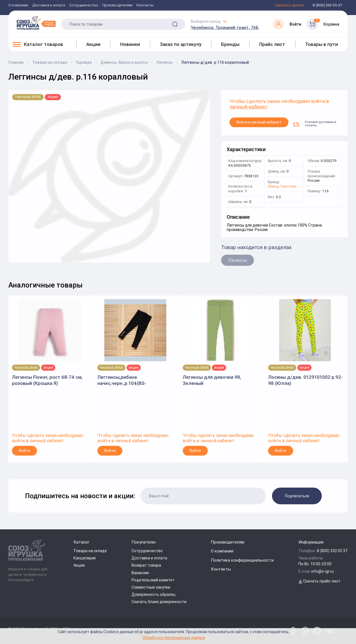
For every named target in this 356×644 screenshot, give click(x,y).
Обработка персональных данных (174, 637)
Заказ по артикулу (181, 44)
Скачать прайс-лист (319, 581)
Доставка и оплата (49, 5)
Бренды (230, 44)
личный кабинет (249, 107)
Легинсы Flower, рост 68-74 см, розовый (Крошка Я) (47, 380)
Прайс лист (272, 44)
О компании (18, 5)
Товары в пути (322, 44)
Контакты (145, 5)
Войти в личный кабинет (259, 122)
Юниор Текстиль (282, 187)
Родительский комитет (153, 580)
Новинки (130, 44)
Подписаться (297, 496)
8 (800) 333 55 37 (332, 551)
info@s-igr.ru (322, 571)
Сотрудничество (84, 5)
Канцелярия (85, 558)
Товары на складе (90, 551)
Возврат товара (146, 565)
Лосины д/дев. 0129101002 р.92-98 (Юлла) (305, 380)
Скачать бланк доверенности (159, 602)
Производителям (117, 5)
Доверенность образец (154, 594)
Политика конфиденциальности (242, 560)
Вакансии (140, 573)
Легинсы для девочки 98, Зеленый (212, 380)
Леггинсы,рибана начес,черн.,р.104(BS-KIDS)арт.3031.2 (122, 380)
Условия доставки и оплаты (314, 124)
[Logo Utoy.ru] (36, 23)
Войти (24, 451)
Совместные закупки (151, 587)
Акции (93, 44)
